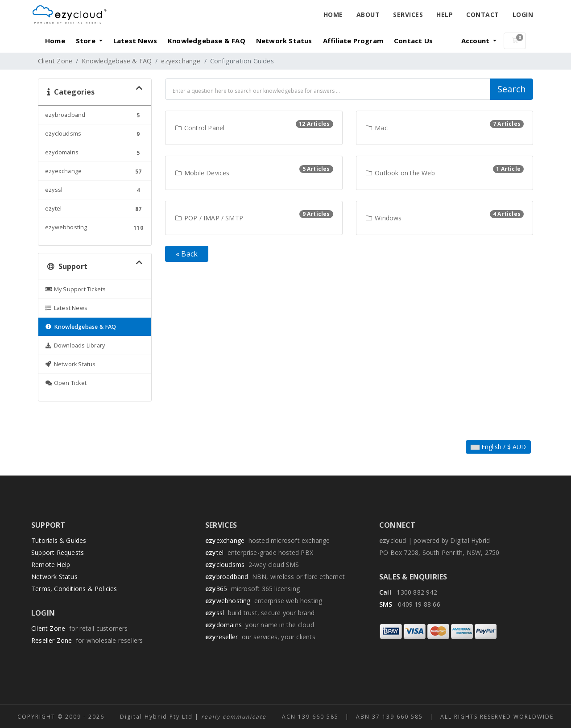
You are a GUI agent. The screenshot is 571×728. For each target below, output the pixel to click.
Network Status (284, 41)
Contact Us (413, 41)
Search (512, 89)
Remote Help (51, 565)
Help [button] (445, 14)
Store (87, 41)
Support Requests (58, 552)
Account (476, 41)
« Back (187, 254)
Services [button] (408, 14)
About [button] (368, 14)
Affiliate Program (353, 41)
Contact (483, 14)
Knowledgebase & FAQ (207, 41)
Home (333, 14)
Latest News (135, 41)
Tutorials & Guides (59, 540)
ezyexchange (181, 61)
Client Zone (55, 61)
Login (523, 14)
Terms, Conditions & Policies (74, 589)
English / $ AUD (498, 447)
